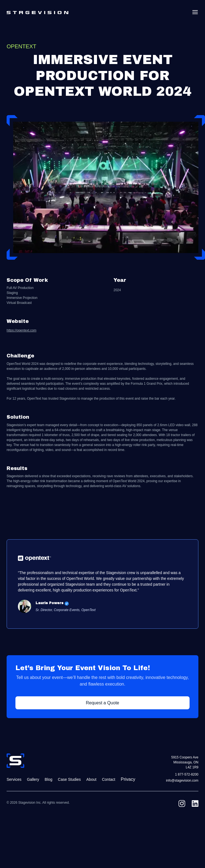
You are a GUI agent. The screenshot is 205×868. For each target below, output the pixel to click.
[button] (195, 12)
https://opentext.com (21, 331)
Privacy (128, 779)
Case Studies (69, 779)
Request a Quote (103, 703)
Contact (109, 779)
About (91, 779)
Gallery (33, 779)
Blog (48, 779)
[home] (37, 12)
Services (14, 779)
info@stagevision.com (182, 781)
